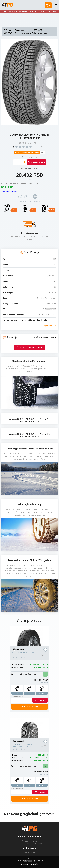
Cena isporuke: (19, 665)
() (49, 5)
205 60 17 (38, 30)
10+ (45, 674)
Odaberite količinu (30, 157)
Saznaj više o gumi (30, 707)
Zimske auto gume (22, 30)
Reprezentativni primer (9, 191)
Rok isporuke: (19, 667)
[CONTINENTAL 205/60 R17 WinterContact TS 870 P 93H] (30, 728)
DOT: (16, 755)
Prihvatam (24, 864)
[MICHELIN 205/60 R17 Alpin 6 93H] (30, 636)
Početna (7, 30)
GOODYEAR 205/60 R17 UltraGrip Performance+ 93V (25, 33)
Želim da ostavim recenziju (30, 347)
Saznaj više (34, 864)
